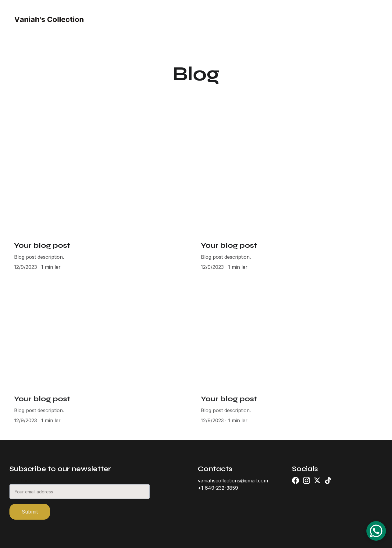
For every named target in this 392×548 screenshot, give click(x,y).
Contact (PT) (267, 19)
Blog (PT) (303, 19)
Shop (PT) (230, 19)
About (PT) (195, 19)
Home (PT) (160, 19)
